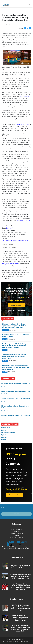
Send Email (9, 228)
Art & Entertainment (17, 529)
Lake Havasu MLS (25, 96)
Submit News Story (17, 305)
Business (17, 531)
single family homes (23, 124)
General (17, 535)
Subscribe (17, 514)
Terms (8, 639)
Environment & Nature (16, 533)
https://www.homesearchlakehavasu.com (15, 241)
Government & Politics (16, 538)
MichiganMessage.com (11, 642)
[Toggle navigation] (30, 5)
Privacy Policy (17, 639)
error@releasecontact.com (11, 264)
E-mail (3, 508)
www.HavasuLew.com (24, 220)
